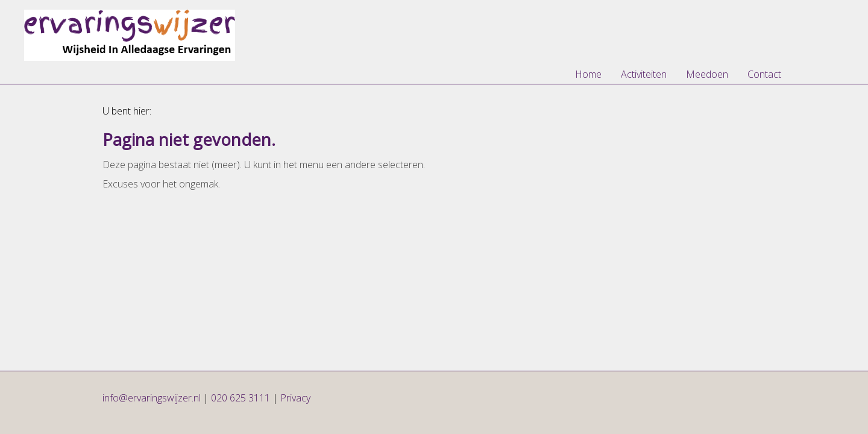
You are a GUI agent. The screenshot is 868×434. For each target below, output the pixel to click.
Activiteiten (644, 74)
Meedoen (707, 74)
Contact (764, 74)
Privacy (295, 398)
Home (588, 74)
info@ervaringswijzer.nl (153, 398)
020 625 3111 (241, 398)
